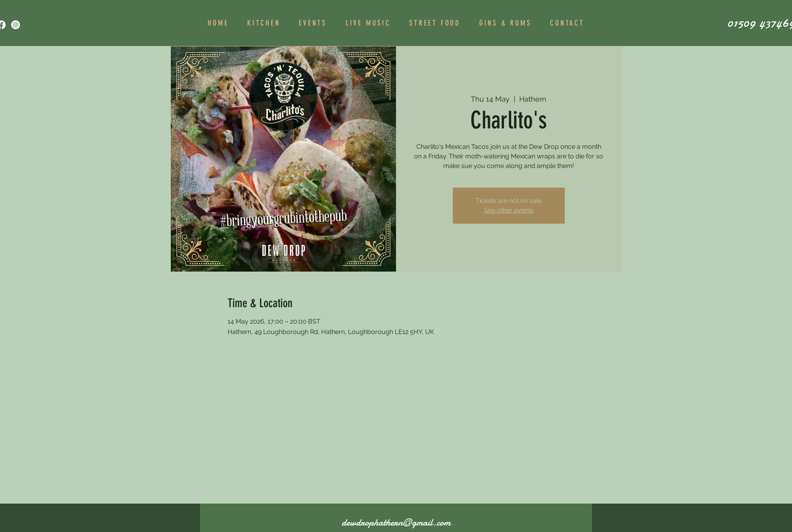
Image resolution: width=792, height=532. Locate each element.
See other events (509, 210)
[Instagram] (16, 25)
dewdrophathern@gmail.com (396, 522)
